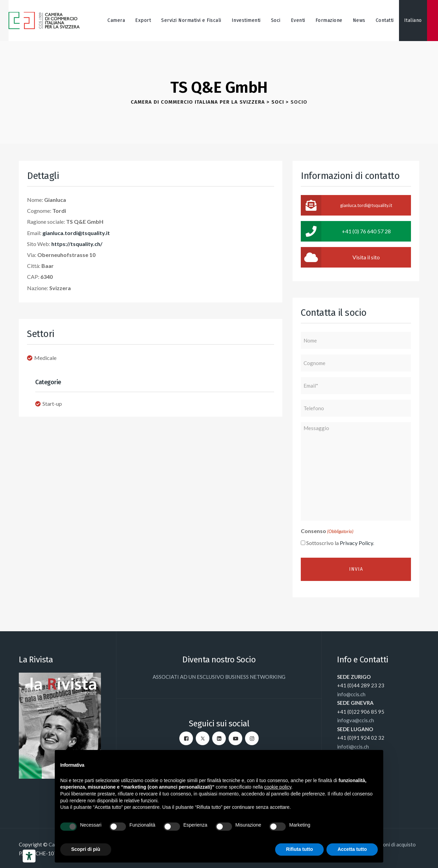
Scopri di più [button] (86, 849)
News (359, 20)
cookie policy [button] (278, 787)
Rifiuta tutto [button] (300, 849)
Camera (116, 20)
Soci (276, 20)
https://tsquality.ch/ (77, 244)
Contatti (385, 20)
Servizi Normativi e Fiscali (191, 20)
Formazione (329, 20)
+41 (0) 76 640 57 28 (346, 231)
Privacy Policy (356, 543)
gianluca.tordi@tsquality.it (76, 233)
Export (143, 20)
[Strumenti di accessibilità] (29, 856)
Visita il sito (340, 257)
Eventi (298, 20)
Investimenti (246, 20)
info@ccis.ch (351, 694)
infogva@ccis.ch (356, 720)
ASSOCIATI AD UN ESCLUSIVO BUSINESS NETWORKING (219, 677)
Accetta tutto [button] (352, 849)
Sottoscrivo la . (340, 543)
